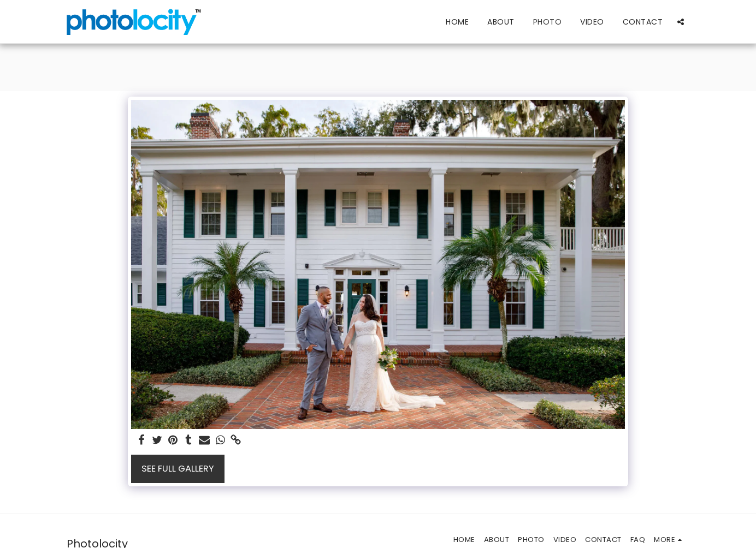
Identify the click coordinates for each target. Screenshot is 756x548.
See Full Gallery (178, 469)
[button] (681, 22)
